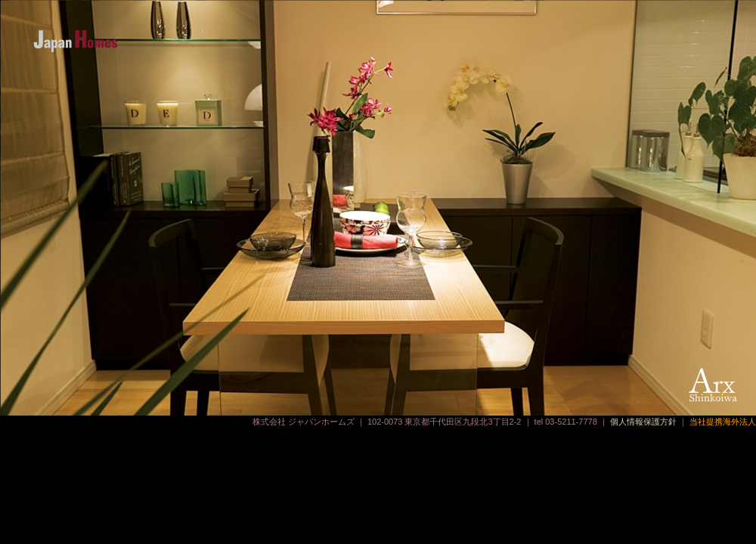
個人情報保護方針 (643, 422)
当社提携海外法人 (723, 422)
